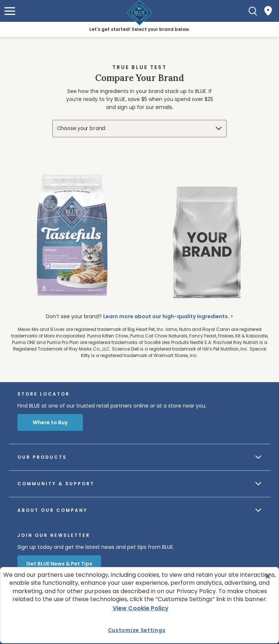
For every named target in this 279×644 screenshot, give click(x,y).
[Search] (253, 11)
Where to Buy (50, 422)
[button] (10, 11)
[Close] (268, 576)
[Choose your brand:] (140, 129)
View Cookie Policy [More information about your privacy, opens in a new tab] (141, 608)
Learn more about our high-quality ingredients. (166, 316)
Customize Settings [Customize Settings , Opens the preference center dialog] (137, 630)
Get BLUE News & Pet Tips (59, 564)
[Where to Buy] (268, 11)
